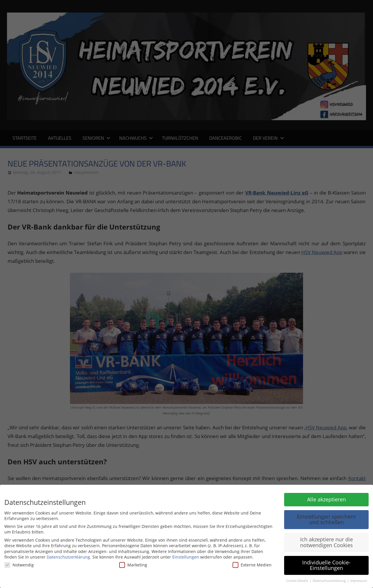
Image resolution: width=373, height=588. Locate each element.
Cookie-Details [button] (298, 581)
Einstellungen (186, 557)
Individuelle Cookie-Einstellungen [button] (326, 565)
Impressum (359, 581)
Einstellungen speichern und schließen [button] (326, 519)
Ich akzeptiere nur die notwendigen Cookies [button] (327, 542)
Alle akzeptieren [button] (327, 499)
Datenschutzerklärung (68, 557)
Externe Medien (252, 565)
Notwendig (19, 565)
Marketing (133, 565)
